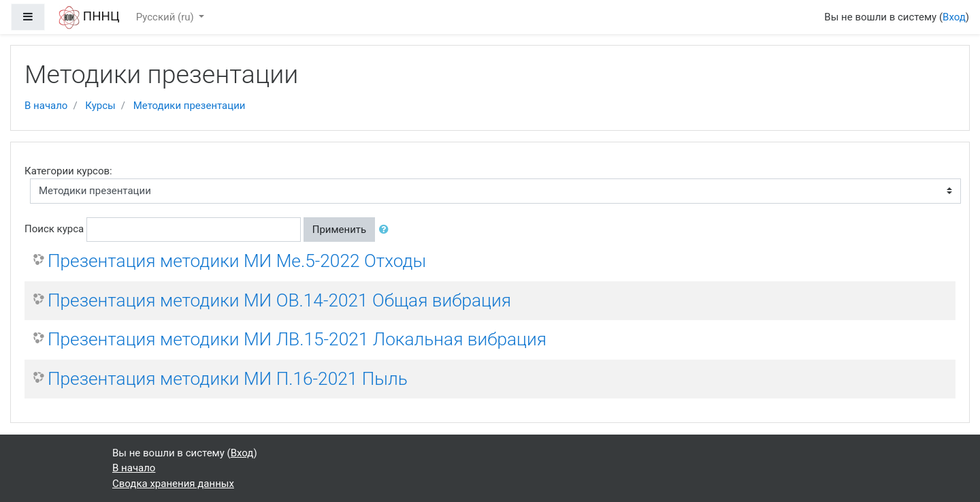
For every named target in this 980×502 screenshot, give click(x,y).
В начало (46, 106)
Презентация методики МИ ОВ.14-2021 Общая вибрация (279, 300)
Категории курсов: (68, 171)
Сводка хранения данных (173, 484)
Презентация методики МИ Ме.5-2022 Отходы (237, 261)
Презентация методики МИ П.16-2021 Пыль (228, 379)
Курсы (100, 106)
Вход (954, 17)
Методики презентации (190, 106)
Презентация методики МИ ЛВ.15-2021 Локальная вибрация (297, 339)
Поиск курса (54, 229)
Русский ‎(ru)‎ (166, 17)
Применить (340, 230)
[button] (387, 230)
